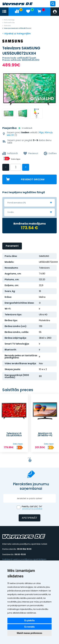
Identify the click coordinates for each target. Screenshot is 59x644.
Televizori (7, 26)
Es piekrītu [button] (29, 620)
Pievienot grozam (33, 179)
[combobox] (29, 203)
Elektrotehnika (9, 23)
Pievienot (33, 153)
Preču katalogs (9, 20)
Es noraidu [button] (29, 627)
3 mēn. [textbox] (11, 212)
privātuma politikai (32, 509)
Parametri (12, 246)
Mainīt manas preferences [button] (29, 633)
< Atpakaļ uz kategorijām (16, 34)
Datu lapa (16, 159)
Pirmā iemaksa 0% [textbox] (17, 203)
